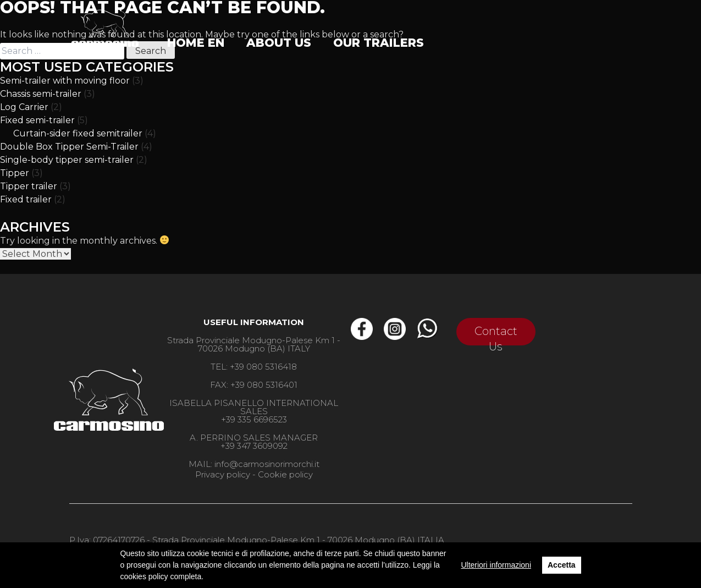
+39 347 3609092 (254, 446)
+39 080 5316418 (263, 367)
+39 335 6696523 (254, 419)
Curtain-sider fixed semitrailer (78, 133)
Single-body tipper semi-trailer (67, 160)
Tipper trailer (29, 186)
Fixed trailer (26, 199)
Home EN (196, 43)
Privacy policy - (225, 474)
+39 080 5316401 (264, 385)
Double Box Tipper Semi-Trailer (69, 147)
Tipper (15, 173)
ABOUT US (279, 43)
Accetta (562, 565)
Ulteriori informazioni (496, 565)
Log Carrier (24, 107)
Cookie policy (285, 474)
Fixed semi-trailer (37, 120)
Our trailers (379, 43)
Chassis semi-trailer (41, 94)
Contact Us (496, 335)
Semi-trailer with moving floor (65, 81)
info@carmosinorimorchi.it (267, 464)
